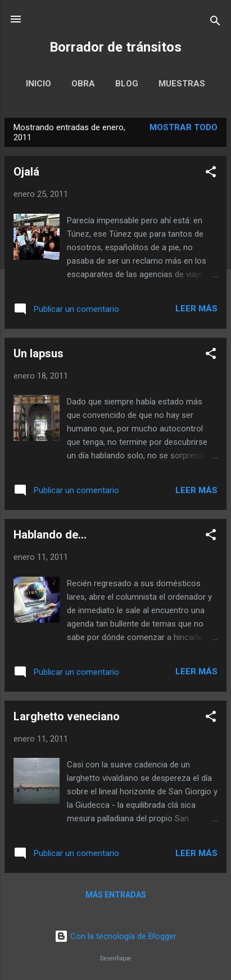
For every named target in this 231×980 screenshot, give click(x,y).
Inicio (38, 84)
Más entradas (116, 895)
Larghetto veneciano (67, 716)
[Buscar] (215, 23)
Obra (83, 84)
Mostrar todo (184, 127)
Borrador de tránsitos (115, 47)
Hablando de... (50, 535)
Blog (127, 84)
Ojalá (26, 172)
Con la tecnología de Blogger (115, 936)
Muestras (182, 84)
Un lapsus (38, 353)
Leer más (196, 309)
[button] (211, 174)
